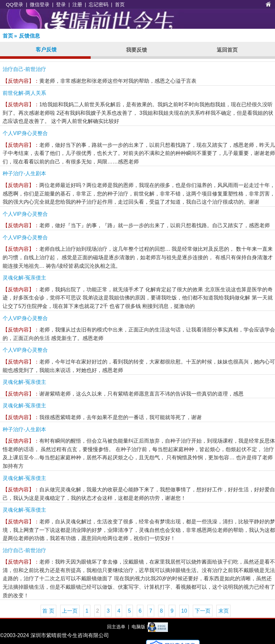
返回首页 (227, 50)
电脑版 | (139, 627)
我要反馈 (137, 50)
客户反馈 (46, 50)
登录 (61, 4)
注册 (77, 4)
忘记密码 (99, 4)
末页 (224, 611)
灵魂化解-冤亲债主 (24, 278)
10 (184, 611)
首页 (120, 4)
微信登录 (40, 4)
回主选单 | (118, 627)
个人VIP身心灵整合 (25, 133)
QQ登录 (15, 4)
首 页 (48, 611)
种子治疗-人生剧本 (24, 173)
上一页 (70, 611)
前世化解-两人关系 (24, 93)
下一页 (203, 611)
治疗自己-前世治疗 (24, 69)
